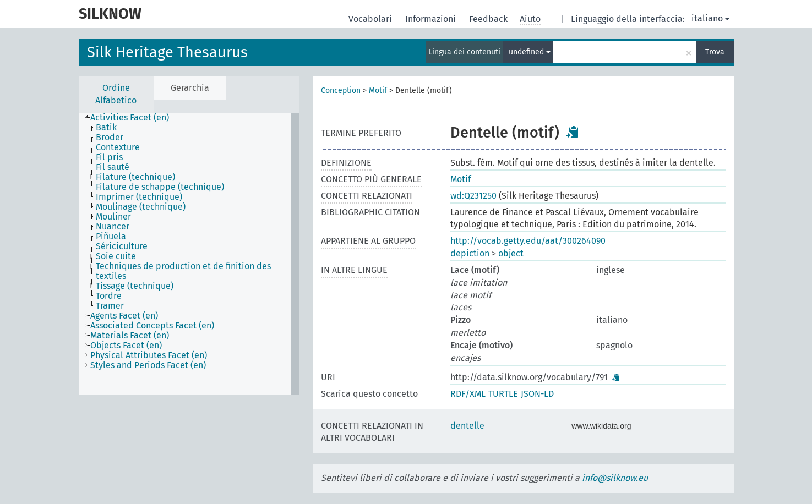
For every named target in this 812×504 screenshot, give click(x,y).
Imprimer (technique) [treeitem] (139, 197)
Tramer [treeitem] (110, 306)
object (511, 253)
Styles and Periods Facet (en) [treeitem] (148, 365)
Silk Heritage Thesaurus (167, 52)
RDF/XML (468, 394)
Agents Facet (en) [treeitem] (124, 316)
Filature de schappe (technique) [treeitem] (160, 187)
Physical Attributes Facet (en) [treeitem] (149, 355)
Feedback (489, 19)
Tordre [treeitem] (109, 296)
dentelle (467, 426)
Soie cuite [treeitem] (116, 256)
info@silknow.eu (615, 478)
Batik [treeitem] (106, 128)
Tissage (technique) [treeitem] (135, 286)
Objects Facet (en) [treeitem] (126, 346)
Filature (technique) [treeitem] (135, 177)
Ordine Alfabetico (116, 94)
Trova (715, 52)
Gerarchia (190, 88)
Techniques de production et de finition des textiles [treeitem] (183, 271)
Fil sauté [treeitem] (113, 167)
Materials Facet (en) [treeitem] (130, 336)
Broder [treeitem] (110, 138)
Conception (341, 91)
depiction (470, 253)
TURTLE (503, 394)
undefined (530, 52)
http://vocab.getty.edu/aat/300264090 (528, 241)
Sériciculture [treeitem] (122, 246)
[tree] (189, 254)
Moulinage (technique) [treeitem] (141, 207)
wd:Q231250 (473, 196)
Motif (378, 91)
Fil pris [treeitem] (109, 157)
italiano (710, 18)
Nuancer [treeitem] (113, 227)
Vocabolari (371, 19)
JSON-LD (537, 394)
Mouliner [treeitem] (113, 217)
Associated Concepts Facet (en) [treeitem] (152, 326)
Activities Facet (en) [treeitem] (130, 118)
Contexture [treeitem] (118, 147)
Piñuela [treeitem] (111, 237)
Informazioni (432, 19)
